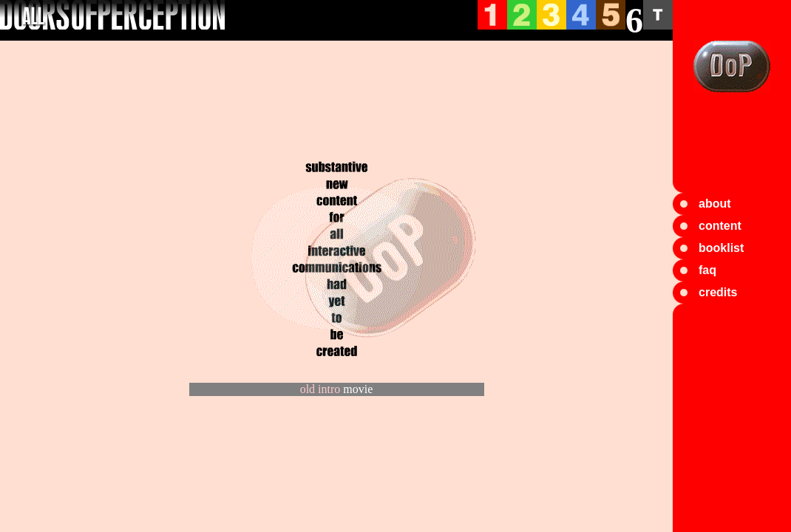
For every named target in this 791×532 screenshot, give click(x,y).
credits (718, 292)
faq (707, 270)
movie (358, 389)
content (720, 226)
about (715, 204)
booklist (721, 248)
